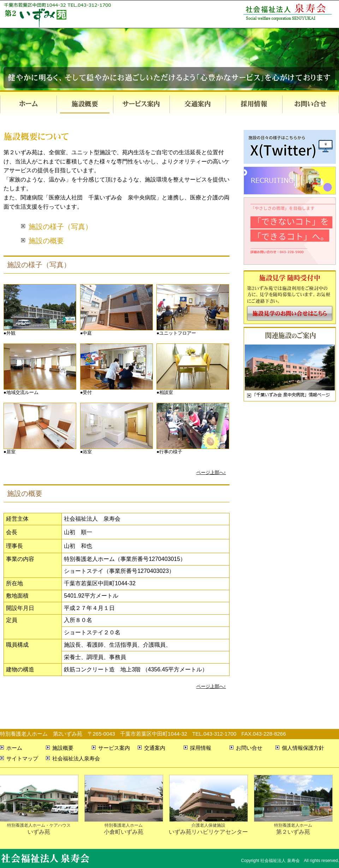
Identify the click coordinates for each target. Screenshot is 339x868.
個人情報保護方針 (303, 748)
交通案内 (198, 104)
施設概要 (85, 104)
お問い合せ (311, 104)
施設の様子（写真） (60, 227)
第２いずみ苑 (293, 825)
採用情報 (254, 104)
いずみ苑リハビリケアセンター (208, 825)
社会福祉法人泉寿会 (76, 758)
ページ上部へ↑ (211, 472)
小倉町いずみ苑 (124, 825)
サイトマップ (22, 758)
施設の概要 (46, 241)
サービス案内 (141, 104)
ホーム (28, 104)
